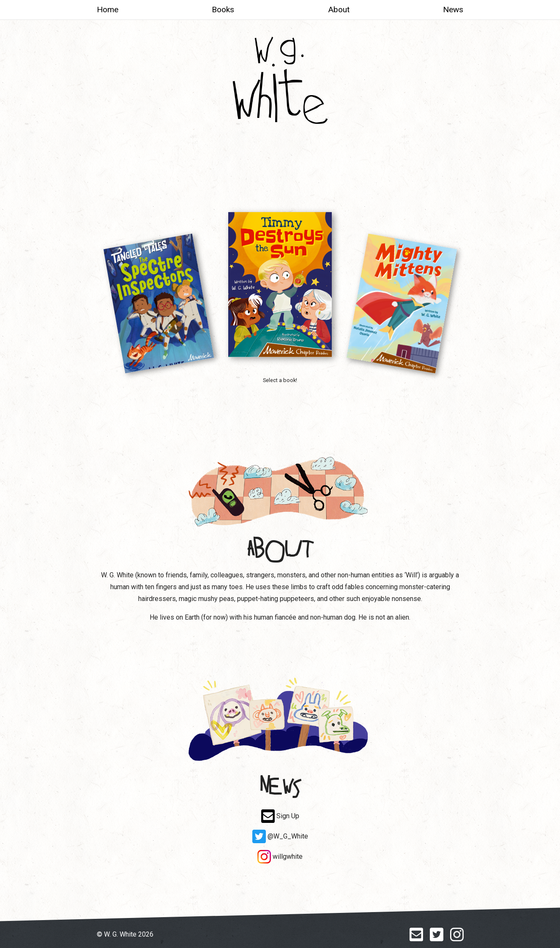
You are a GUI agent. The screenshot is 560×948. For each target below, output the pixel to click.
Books (223, 10)
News (453, 10)
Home (108, 10)
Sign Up (280, 816)
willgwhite (280, 857)
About (339, 10)
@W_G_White (280, 836)
